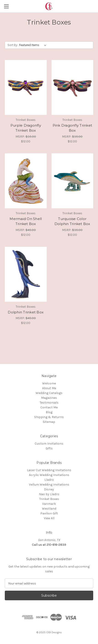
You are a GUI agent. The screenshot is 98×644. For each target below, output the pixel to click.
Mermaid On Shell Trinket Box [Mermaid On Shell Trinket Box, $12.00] (26, 221)
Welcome (49, 383)
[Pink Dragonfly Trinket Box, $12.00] (72, 87)
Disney (49, 489)
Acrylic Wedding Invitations (49, 475)
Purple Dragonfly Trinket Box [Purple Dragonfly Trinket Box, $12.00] (26, 128)
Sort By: (13, 45)
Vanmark (49, 504)
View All (49, 518)
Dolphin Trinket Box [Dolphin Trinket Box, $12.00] (26, 312)
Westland (49, 509)
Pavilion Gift (49, 513)
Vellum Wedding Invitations (49, 485)
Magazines (49, 398)
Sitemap (49, 422)
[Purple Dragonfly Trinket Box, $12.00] (26, 87)
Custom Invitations (49, 444)
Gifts (49, 448)
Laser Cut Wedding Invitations (49, 470)
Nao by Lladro (49, 494)
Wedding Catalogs (49, 393)
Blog (49, 412)
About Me (49, 388)
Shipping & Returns (49, 417)
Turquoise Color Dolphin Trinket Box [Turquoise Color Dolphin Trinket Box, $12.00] (72, 221)
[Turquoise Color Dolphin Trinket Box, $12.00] (72, 181)
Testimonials (49, 403)
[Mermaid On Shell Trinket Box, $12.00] (26, 181)
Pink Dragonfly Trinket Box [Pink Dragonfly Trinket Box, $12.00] (72, 128)
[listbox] (34, 45)
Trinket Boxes (49, 499)
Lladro (49, 480)
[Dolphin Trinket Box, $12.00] (26, 274)
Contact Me (49, 407)
